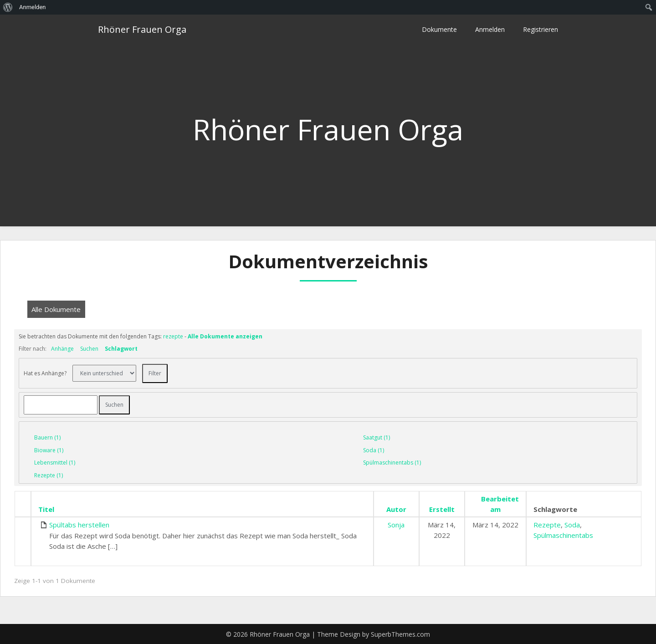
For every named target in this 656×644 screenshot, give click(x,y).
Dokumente (439, 29)
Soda (572, 525)
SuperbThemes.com (400, 634)
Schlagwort (121, 349)
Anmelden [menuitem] (33, 7)
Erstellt (442, 509)
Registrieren (541, 29)
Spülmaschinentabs (563, 535)
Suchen (89, 349)
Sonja (396, 525)
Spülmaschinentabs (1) (392, 463)
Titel (46, 509)
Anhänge (62, 349)
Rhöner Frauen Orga (142, 29)
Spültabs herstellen (79, 525)
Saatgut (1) (377, 437)
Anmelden (490, 29)
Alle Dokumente (56, 309)
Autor (396, 509)
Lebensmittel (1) (55, 463)
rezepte (173, 336)
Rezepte (547, 525)
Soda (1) (374, 450)
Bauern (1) (47, 437)
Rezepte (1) (49, 475)
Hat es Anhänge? (45, 373)
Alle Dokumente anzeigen (225, 336)
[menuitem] (8, 7)
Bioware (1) (49, 450)
